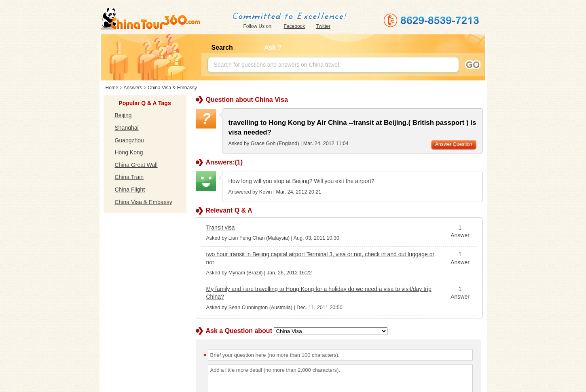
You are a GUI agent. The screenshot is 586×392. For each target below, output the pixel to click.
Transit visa (221, 228)
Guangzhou (129, 140)
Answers (133, 88)
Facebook (295, 26)
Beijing (123, 115)
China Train (129, 177)
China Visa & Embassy (172, 88)
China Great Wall (136, 165)
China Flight (130, 190)
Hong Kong (129, 152)
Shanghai (127, 128)
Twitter (323, 26)
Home (112, 88)
